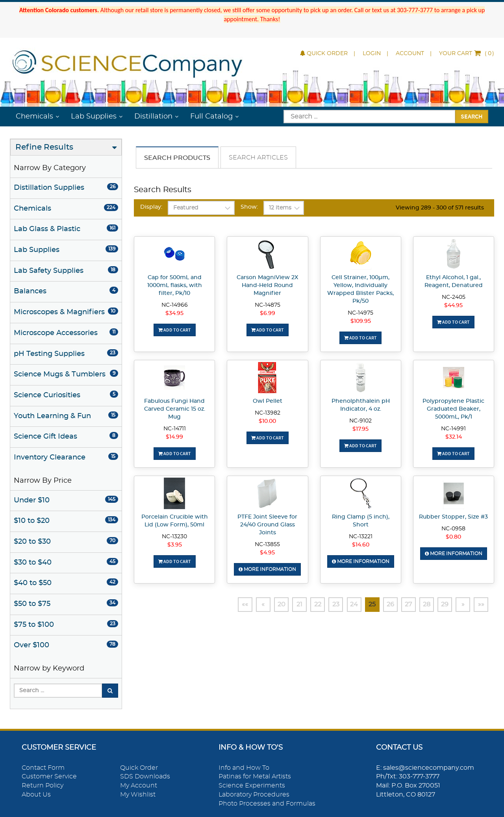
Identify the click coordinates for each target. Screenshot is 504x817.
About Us (36, 795)
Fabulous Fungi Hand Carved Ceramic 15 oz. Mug (175, 409)
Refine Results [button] (44, 147)
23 (330, 605)
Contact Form (43, 768)
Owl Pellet (268, 401)
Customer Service (49, 776)
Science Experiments (252, 786)
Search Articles (258, 157)
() (467, 54)
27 (405, 605)
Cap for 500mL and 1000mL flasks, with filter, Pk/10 (175, 285)
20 (273, 605)
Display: (151, 207)
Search (472, 116)
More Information (267, 569)
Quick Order (324, 54)
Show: (249, 207)
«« (235, 605)
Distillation (153, 117)
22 (311, 605)
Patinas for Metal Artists (255, 776)
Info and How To (244, 768)
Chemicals (34, 117)
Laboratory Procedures (254, 795)
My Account (139, 786)
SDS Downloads (145, 776)
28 (424, 605)
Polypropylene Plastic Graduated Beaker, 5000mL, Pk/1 (453, 409)
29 (443, 605)
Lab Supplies (94, 117)
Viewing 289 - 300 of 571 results (440, 208)
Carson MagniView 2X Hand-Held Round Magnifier (267, 285)
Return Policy (43, 786)
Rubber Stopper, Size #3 (453, 517)
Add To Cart (175, 330)
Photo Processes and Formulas (267, 804)
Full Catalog (211, 117)
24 (348, 605)
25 (367, 605)
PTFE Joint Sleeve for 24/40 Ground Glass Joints (267, 525)
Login (372, 54)
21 (292, 605)
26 (386, 605)
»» (481, 605)
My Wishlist (138, 795)
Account (410, 54)
